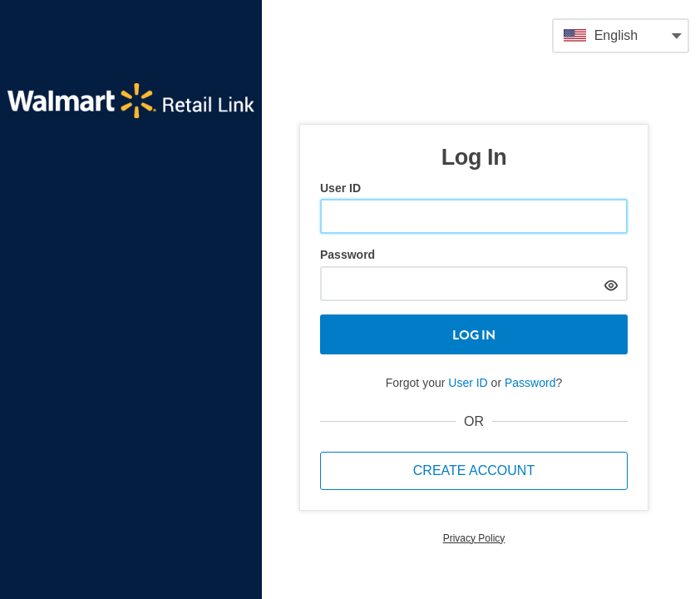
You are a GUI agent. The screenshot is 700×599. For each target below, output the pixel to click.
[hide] (611, 283)
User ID (340, 188)
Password (348, 255)
